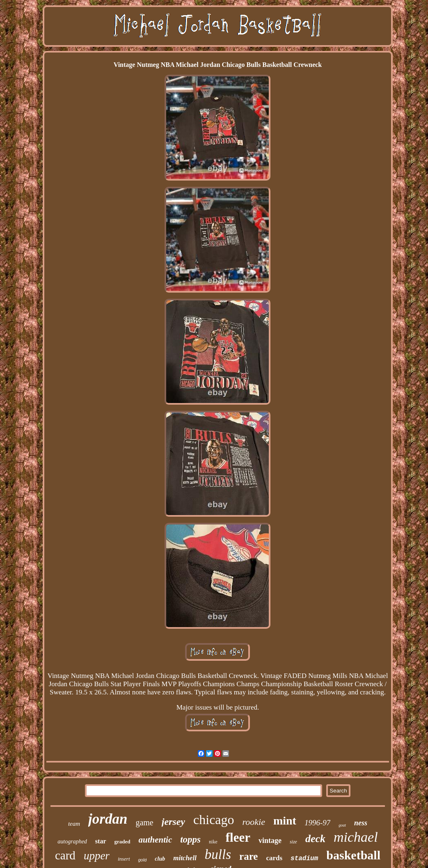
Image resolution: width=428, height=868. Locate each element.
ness (361, 823)
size (293, 842)
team (74, 824)
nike (213, 842)
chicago (214, 820)
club (160, 859)
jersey (173, 822)
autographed (72, 842)
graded (122, 842)
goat (342, 825)
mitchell (185, 858)
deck (315, 839)
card (65, 855)
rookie (254, 822)
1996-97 (317, 823)
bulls (218, 854)
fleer (238, 837)
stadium (304, 859)
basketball (353, 855)
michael (356, 837)
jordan (108, 819)
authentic (156, 840)
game (144, 822)
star (101, 841)
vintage (270, 841)
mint (285, 821)
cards (274, 858)
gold (143, 860)
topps (190, 839)
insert (124, 859)
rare (248, 856)
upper (97, 856)
